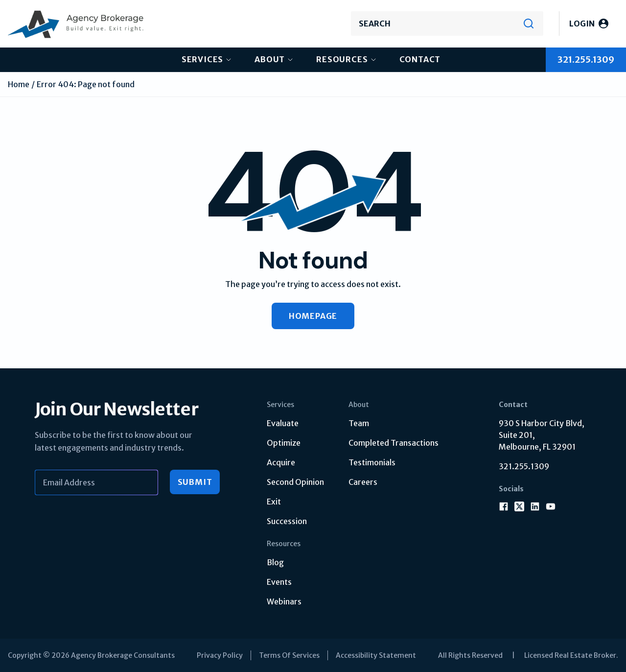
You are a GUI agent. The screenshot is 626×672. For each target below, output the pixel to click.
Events (279, 582)
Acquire (281, 462)
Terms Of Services (289, 655)
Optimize (284, 443)
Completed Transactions (394, 443)
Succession (287, 521)
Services (202, 59)
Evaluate (283, 423)
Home (19, 84)
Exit (274, 502)
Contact (420, 59)
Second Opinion (295, 482)
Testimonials (372, 462)
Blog (275, 562)
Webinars (284, 601)
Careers (363, 482)
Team (359, 423)
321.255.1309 (524, 466)
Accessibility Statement (376, 655)
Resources (342, 59)
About (270, 59)
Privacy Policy (220, 655)
